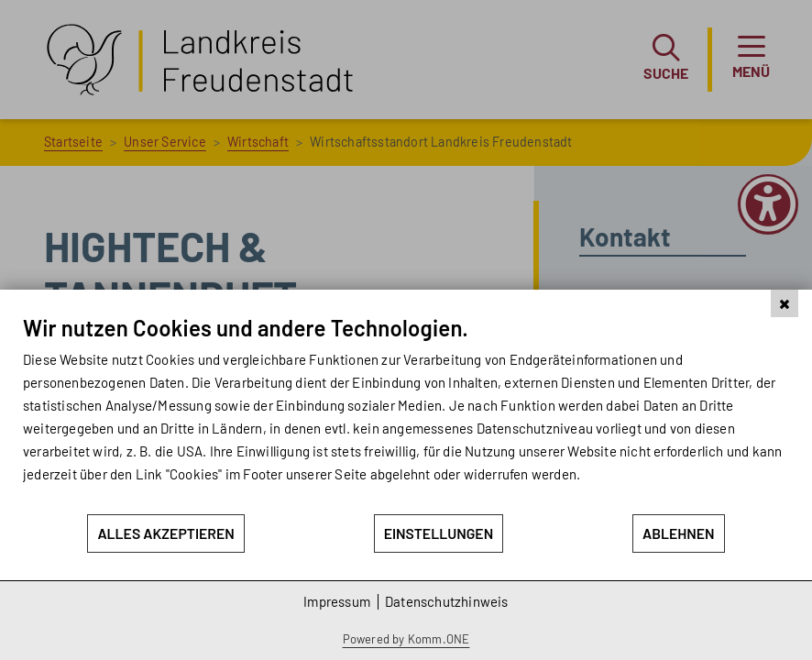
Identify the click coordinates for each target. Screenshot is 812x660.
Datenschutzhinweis (447, 601)
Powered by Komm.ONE (406, 639)
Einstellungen (439, 533)
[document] (406, 413)
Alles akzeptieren (165, 533)
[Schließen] (785, 303)
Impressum (337, 601)
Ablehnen (679, 533)
